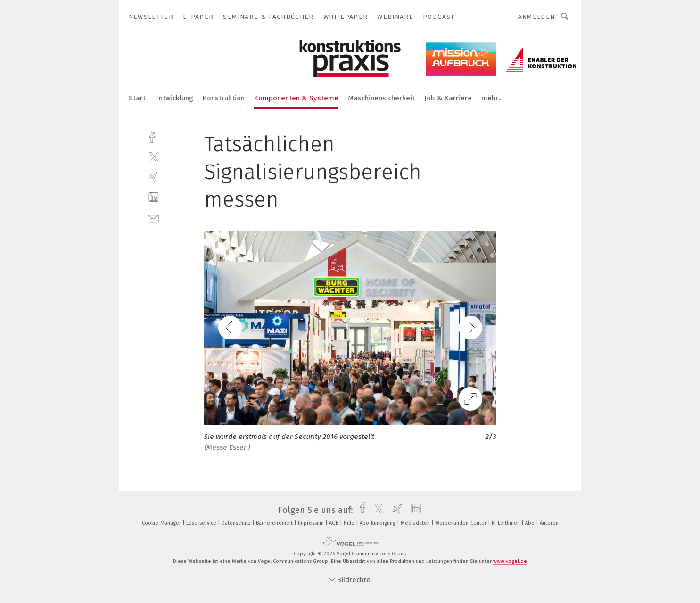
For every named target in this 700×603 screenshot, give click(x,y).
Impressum (312, 523)
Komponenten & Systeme (296, 98)
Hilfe (350, 523)
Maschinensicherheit (381, 98)
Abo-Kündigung (378, 523)
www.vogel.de (510, 561)
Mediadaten (416, 523)
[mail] (153, 218)
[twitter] (153, 157)
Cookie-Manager (162, 523)
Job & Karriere (448, 98)
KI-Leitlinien (506, 523)
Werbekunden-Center (461, 523)
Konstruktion (224, 98)
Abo (531, 523)
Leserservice (202, 523)
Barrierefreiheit (275, 523)
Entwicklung (174, 98)
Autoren (549, 523)
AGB (334, 523)
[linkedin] (153, 197)
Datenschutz (237, 523)
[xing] (153, 177)
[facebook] (153, 136)
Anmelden (537, 17)
